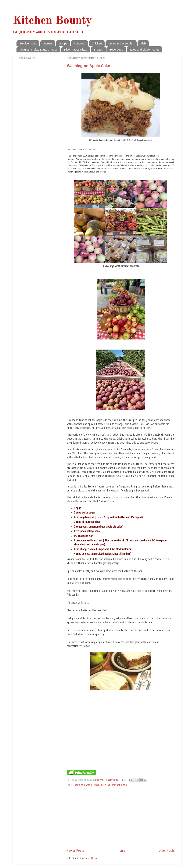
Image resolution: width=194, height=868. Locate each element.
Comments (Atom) (89, 858)
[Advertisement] (121, 819)
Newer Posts (75, 851)
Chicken (97, 43)
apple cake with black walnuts (89, 785)
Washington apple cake (116, 785)
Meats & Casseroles (121, 43)
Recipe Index (28, 43)
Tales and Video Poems (144, 49)
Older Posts (167, 851)
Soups (63, 43)
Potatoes (79, 43)
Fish (143, 43)
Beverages (116, 49)
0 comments (112, 780)
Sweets (48, 43)
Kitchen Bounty (52, 21)
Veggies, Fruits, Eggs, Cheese (38, 49)
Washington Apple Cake (88, 66)
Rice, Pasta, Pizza (76, 49)
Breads (98, 49)
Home (122, 851)
